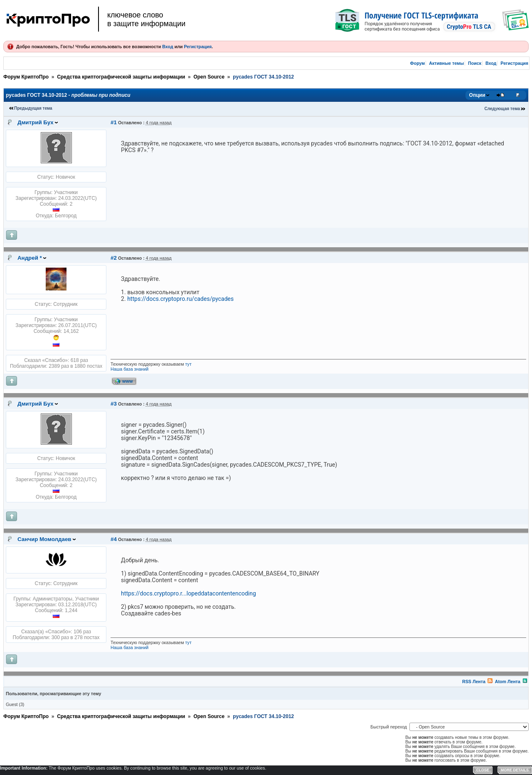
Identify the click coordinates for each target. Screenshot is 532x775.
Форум (418, 63)
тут (188, 364)
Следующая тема (502, 109)
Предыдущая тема (33, 108)
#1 (114, 122)
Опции (477, 95)
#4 (114, 539)
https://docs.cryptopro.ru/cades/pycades (180, 299)
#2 (114, 258)
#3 (114, 404)
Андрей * (30, 258)
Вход (167, 47)
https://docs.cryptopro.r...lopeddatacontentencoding (188, 593)
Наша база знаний (129, 369)
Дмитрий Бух (36, 122)
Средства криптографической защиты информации (121, 77)
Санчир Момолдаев (44, 539)
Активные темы (446, 63)
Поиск (475, 63)
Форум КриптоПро (26, 77)
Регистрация (198, 47)
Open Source (209, 77)
